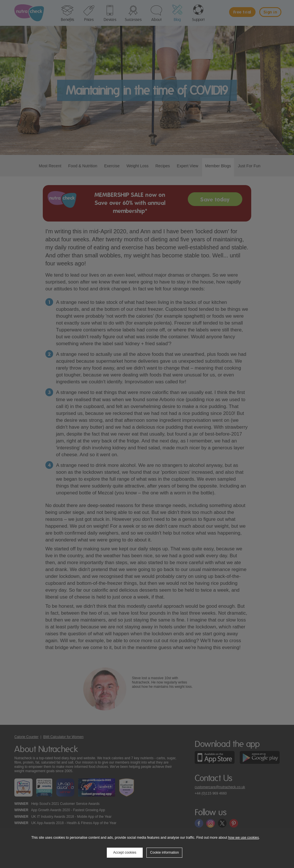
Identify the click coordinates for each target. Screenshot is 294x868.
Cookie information (165, 853)
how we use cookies (243, 838)
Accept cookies (125, 853)
